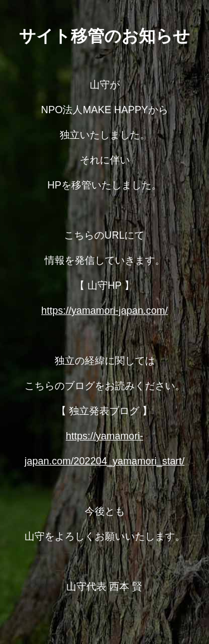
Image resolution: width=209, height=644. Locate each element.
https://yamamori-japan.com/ (104, 311)
